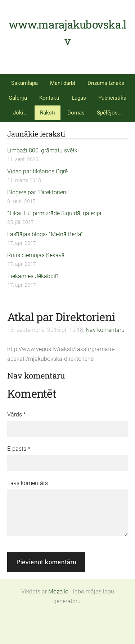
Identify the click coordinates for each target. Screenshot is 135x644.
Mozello (58, 591)
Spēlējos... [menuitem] (109, 113)
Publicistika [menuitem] (112, 98)
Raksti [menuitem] (48, 113)
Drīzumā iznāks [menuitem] (106, 83)
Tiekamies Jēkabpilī (33, 276)
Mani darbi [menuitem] (63, 83)
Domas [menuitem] (76, 113)
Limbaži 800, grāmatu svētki (43, 150)
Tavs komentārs (28, 483)
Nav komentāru (105, 330)
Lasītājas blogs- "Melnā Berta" (45, 234)
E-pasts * (19, 449)
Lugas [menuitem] (79, 98)
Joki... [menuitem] (20, 113)
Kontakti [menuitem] (49, 98)
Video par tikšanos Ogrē (37, 171)
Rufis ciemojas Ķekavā (36, 255)
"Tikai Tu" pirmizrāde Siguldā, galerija (54, 213)
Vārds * (17, 414)
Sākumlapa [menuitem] (24, 83)
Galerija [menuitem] (18, 98)
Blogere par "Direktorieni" (38, 192)
